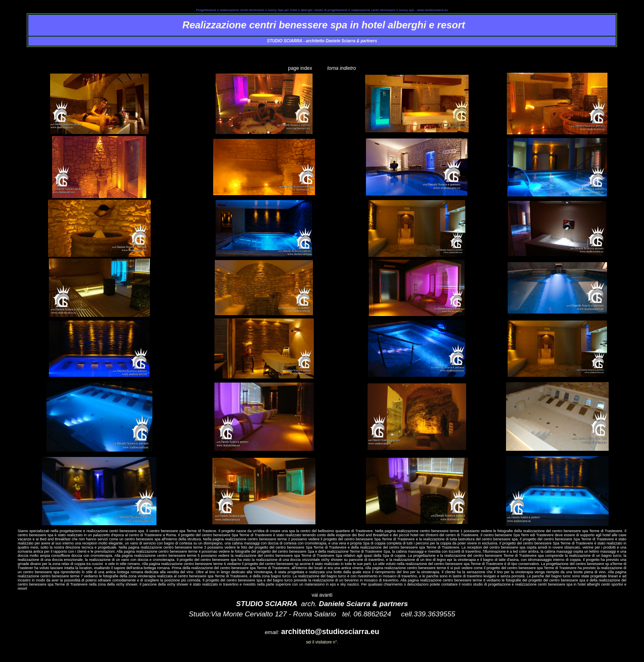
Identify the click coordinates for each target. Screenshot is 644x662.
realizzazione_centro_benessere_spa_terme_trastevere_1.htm (322, 61)
